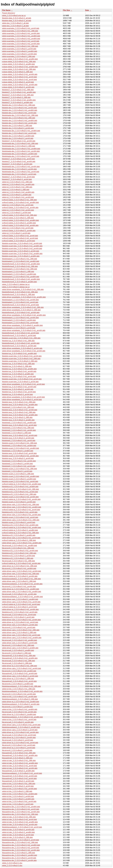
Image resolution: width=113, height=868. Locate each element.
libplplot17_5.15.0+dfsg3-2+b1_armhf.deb (18, 159)
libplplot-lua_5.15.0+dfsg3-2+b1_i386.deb (18, 341)
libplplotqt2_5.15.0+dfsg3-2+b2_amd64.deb (19, 446)
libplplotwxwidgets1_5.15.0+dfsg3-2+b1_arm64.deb (22, 584)
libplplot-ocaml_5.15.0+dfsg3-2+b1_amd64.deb (21, 448)
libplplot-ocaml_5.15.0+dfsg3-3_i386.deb (18, 474)
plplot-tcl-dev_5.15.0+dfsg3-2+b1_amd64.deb (20, 763)
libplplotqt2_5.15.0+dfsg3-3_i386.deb (17, 433)
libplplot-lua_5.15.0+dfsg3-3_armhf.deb (17, 394)
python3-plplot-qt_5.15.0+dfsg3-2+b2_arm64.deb (21, 563)
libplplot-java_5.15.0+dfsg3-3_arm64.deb (18, 438)
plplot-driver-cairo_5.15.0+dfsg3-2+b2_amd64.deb (22, 638)
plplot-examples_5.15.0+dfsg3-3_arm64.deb (19, 54)
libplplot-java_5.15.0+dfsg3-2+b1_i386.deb (19, 402)
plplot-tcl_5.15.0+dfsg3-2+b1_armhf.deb (18, 205)
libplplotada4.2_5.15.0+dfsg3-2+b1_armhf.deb (20, 302)
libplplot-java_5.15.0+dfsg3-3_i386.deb (17, 417)
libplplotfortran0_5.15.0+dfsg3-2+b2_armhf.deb (21, 333)
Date (87, 10)
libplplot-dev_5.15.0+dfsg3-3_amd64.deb (18, 136)
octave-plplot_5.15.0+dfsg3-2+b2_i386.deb (19, 69)
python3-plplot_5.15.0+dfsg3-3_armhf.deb (19, 241)
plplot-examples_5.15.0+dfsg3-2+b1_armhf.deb (21, 28)
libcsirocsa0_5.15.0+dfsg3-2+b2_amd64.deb (20, 640)
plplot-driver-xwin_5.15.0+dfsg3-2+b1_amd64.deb (22, 507)
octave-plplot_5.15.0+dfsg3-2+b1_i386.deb (19, 62)
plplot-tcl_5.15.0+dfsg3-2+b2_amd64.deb (18, 192)
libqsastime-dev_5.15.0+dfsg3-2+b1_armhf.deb (21, 809)
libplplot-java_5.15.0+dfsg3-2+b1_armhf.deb (19, 425)
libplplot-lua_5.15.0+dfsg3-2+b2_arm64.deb (19, 387)
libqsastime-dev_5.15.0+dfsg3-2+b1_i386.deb (20, 814)
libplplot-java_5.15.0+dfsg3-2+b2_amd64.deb (20, 415)
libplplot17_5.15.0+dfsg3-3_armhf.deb (17, 179)
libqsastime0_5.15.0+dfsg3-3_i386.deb (17, 758)
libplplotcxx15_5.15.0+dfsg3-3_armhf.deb (18, 617)
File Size (66, 10)
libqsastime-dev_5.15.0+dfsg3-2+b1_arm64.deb (21, 812)
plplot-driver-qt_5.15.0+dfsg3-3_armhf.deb (19, 748)
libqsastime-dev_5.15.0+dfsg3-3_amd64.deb (20, 855)
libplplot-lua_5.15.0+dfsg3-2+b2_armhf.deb (19, 392)
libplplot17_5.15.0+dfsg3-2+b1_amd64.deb (19, 92)
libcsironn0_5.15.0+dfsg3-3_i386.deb (17, 653)
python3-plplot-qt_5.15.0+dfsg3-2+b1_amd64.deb (21, 484)
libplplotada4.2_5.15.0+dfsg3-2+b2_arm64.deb (20, 318)
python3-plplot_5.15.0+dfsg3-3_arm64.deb (19, 231)
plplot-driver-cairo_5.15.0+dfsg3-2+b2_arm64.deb (22, 668)
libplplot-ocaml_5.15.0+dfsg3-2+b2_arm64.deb (20, 497)
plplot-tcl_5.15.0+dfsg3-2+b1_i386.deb (17, 182)
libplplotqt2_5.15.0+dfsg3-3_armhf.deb (17, 471)
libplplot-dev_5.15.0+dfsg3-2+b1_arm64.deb (19, 108)
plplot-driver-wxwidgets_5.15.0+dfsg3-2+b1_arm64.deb (24, 330)
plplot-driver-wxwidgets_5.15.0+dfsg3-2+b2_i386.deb (23, 307)
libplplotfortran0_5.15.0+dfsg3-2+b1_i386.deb (20, 266)
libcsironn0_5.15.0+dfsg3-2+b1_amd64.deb (19, 568)
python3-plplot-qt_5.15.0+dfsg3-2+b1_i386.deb (20, 489)
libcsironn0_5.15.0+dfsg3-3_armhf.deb (17, 750)
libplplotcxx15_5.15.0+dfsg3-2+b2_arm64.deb (20, 551)
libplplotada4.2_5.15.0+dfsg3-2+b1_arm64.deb (20, 300)
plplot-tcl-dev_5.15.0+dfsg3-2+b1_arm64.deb (20, 768)
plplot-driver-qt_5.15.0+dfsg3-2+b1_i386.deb (20, 566)
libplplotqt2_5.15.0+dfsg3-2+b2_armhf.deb (19, 466)
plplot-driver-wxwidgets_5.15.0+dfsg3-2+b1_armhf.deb (23, 384)
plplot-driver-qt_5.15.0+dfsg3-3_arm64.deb (19, 738)
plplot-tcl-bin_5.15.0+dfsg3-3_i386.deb (17, 791)
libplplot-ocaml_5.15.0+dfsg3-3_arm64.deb (19, 502)
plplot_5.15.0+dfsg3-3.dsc (12, 866)
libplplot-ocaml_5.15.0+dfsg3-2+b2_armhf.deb (20, 517)
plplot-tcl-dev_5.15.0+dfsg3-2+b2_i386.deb (19, 817)
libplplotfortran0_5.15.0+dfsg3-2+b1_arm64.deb (21, 313)
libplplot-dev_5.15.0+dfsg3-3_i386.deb (17, 126)
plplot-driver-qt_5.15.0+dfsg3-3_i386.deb (18, 679)
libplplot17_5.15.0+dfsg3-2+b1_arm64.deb (19, 141)
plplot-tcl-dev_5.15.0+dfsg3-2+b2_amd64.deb (20, 822)
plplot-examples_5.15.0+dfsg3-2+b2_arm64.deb (21, 44)
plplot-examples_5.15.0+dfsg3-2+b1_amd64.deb (21, 36)
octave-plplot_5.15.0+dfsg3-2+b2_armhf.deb (19, 80)
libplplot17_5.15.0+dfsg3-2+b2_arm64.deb (19, 161)
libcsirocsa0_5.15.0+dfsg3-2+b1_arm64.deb (19, 594)
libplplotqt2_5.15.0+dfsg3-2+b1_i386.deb (18, 407)
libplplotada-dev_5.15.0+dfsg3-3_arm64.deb (19, 169)
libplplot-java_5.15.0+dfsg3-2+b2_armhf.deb (19, 453)
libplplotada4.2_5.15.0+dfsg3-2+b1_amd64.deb (21, 261)
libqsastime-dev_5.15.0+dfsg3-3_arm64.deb (19, 860)
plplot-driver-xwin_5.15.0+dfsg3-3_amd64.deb (20, 599)
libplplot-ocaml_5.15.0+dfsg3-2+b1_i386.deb (20, 443)
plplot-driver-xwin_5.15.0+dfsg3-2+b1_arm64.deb (21, 515)
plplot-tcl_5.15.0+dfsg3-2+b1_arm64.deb (18, 197)
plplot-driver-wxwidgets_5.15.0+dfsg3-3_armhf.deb (22, 400)
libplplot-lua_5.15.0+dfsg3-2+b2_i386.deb (18, 364)
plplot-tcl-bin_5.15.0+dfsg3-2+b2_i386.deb (19, 784)
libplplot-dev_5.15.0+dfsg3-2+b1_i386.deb (19, 105)
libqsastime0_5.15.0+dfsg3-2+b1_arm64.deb (20, 673)
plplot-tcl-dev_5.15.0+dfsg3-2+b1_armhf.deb (19, 766)
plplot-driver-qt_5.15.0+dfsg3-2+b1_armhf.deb (20, 622)
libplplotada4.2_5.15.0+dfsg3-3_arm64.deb (19, 320)
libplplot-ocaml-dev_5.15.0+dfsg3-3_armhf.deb (20, 382)
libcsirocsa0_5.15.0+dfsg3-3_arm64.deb (18, 722)
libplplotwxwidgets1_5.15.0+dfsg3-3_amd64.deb (21, 727)
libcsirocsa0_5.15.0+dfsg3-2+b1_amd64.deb (20, 546)
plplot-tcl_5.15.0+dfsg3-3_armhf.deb (16, 233)
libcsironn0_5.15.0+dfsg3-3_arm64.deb (17, 707)
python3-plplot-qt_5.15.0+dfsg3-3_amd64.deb (20, 530)
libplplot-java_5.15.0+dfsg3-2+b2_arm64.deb (20, 435)
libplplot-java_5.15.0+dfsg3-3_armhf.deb (18, 458)
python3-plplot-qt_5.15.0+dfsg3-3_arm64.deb (20, 576)
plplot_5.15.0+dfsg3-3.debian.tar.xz (16, 287)
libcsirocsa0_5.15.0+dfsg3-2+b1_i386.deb (18, 561)
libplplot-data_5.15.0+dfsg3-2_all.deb (17, 18)
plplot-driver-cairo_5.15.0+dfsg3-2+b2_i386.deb (21, 630)
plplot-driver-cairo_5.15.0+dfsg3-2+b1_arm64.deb (22, 571)
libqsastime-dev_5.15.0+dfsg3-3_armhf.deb (19, 858)
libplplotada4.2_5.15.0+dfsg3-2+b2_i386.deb (20, 269)
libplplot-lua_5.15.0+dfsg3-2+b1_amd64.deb (19, 354)
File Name (6, 10)
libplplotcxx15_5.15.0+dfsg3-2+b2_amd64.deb (20, 525)
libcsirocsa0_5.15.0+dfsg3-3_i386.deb (17, 663)
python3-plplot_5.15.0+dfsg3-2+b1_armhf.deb (20, 236)
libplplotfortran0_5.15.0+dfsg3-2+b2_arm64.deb (21, 343)
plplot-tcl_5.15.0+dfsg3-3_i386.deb (16, 190)
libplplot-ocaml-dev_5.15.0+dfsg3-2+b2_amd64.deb (22, 254)
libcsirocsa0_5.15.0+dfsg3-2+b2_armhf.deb (19, 735)
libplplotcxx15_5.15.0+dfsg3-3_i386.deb (18, 558)
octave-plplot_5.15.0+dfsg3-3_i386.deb (17, 72)
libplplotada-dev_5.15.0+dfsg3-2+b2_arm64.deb (21, 167)
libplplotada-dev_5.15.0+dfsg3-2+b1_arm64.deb (21, 151)
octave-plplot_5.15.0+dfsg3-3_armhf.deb (18, 82)
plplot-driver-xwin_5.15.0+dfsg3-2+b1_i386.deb (21, 505)
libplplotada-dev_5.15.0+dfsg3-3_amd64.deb (20, 154)
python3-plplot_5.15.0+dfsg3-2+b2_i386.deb (19, 215)
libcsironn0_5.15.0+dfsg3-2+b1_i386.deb (18, 548)
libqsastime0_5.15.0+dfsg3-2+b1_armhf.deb (19, 681)
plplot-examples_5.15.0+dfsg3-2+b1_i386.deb (20, 31)
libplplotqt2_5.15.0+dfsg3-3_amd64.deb (18, 451)
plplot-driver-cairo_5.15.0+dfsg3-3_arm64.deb (20, 676)
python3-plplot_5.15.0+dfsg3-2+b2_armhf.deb (20, 238)
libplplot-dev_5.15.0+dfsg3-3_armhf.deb (18, 138)
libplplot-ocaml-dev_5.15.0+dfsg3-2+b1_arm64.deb (22, 243)
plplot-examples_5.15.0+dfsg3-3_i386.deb (19, 56)
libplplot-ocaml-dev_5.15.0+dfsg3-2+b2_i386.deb (21, 359)
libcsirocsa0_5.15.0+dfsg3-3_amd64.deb (18, 650)
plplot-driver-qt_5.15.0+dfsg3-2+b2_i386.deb (20, 666)
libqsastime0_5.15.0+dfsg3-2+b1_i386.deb (19, 656)
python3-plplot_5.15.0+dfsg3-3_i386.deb (18, 218)
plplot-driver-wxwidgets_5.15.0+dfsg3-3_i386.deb (21, 310)
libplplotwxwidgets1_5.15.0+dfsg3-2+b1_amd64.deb (22, 597)
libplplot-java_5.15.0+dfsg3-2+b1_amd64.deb (20, 405)
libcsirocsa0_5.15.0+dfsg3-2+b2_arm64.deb (19, 712)
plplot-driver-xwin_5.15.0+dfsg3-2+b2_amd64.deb (22, 592)
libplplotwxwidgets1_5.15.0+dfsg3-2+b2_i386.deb (21, 686)
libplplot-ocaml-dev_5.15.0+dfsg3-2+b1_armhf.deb (22, 356)
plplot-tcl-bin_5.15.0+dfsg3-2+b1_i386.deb (19, 689)
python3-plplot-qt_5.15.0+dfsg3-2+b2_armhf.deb (21, 604)
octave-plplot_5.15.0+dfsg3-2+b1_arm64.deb (20, 74)
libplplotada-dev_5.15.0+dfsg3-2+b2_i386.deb (20, 143)
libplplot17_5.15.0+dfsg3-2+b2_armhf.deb (18, 177)
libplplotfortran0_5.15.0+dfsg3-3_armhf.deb (19, 336)
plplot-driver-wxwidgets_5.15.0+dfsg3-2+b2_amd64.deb (24, 315)
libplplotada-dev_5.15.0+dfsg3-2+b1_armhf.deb (21, 156)
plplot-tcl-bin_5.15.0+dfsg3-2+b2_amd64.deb (20, 794)
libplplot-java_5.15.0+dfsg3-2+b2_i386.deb (19, 412)
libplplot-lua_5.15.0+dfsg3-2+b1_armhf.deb (19, 376)
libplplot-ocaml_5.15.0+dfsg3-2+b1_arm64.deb (20, 456)
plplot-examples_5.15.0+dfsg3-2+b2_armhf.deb (21, 41)
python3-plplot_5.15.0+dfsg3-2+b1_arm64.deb (20, 208)
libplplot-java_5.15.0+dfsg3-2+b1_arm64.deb (20, 410)
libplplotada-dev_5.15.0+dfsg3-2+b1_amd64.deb (21, 131)
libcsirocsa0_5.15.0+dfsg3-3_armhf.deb (18, 740)
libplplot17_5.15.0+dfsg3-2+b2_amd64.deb (19, 100)
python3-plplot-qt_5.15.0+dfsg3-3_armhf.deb (20, 607)
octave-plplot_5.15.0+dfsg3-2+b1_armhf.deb (19, 77)
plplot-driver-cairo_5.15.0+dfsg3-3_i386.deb (19, 633)
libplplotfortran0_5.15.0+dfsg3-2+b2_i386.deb (20, 292)
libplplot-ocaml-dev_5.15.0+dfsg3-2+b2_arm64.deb (22, 248)
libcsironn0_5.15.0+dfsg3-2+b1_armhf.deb (19, 627)
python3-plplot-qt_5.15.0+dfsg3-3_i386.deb (19, 540)
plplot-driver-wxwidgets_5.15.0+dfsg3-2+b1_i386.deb (23, 289)
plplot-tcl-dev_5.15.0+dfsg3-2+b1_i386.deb (19, 761)
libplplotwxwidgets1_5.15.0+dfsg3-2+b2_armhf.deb (22, 827)
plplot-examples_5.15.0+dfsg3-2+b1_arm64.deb (21, 33)
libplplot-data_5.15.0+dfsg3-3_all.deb (17, 21)
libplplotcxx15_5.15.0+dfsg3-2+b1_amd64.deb (20, 487)
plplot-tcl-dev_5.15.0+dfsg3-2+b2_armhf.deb (19, 819)
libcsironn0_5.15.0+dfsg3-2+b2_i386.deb (18, 645)
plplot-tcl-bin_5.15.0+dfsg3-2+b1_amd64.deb (20, 709)
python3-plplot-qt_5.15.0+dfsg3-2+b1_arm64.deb (21, 499)
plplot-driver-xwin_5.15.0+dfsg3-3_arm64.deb (20, 625)
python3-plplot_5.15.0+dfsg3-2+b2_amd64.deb (20, 220)
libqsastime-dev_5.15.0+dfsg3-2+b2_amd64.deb (21, 845)
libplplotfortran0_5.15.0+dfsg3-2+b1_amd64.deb (21, 264)
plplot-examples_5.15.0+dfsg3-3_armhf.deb (19, 49)
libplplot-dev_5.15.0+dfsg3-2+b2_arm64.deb (19, 123)
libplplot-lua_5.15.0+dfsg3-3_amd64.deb (18, 374)
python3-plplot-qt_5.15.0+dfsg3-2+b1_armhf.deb (21, 510)
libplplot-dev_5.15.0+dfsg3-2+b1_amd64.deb (20, 110)
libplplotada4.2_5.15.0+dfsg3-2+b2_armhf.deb (20, 323)
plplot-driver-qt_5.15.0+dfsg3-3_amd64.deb (19, 714)
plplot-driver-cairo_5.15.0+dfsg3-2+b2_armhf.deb (21, 725)
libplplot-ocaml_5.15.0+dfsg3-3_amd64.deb (19, 479)
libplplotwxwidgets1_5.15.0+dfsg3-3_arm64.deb (21, 704)
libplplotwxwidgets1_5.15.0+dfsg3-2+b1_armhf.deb (22, 773)
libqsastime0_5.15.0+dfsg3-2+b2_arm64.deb (20, 776)
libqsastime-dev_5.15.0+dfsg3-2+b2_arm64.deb (21, 850)
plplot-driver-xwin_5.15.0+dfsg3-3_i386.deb (19, 581)
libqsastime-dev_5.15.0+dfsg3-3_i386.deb (19, 853)
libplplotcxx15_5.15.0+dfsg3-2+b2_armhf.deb (20, 612)
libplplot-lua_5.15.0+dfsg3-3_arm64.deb (18, 389)
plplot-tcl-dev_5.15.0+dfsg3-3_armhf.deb (18, 835)
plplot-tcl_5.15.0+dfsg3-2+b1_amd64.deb (18, 184)
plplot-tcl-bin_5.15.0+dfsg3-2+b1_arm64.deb (19, 697)
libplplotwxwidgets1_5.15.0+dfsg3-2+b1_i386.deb (21, 579)
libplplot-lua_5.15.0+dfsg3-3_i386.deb (17, 366)
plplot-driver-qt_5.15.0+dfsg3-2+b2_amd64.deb (21, 702)
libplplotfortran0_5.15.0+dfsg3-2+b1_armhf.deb (21, 305)
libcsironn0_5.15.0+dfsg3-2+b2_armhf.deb (19, 745)
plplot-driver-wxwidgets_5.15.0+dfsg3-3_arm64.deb (22, 348)
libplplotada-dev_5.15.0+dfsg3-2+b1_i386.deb (20, 115)
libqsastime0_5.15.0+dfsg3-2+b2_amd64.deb (20, 755)
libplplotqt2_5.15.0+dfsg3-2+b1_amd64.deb (19, 423)
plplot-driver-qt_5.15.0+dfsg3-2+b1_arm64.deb (20, 609)
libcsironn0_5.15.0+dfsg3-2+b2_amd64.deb (19, 671)
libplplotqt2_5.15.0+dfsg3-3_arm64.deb (17, 464)
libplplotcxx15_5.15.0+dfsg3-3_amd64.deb (19, 535)
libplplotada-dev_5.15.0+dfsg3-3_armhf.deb (19, 174)
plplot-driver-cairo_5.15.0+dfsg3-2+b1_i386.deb (21, 520)
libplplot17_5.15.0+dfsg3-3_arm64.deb (17, 164)
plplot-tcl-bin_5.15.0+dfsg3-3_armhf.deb (18, 804)
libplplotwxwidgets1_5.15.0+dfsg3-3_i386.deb (20, 699)
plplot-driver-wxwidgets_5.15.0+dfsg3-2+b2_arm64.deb (24, 351)
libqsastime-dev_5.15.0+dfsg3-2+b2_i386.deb (20, 842)
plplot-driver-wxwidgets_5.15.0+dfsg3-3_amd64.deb (22, 325)
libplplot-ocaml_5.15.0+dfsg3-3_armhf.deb (19, 522)
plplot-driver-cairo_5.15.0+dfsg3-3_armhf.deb (20, 730)
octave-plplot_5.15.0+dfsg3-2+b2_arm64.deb (20, 85)
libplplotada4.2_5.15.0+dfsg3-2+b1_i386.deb (20, 259)
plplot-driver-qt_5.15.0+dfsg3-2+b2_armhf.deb (20, 743)
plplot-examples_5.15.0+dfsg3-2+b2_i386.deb (20, 46)
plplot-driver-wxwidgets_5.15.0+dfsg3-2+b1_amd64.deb (24, 297)
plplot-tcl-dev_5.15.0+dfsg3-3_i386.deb (17, 837)
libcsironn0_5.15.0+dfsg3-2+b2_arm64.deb (19, 694)
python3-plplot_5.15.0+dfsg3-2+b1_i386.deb (19, 200)
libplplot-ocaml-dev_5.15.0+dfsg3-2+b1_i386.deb (21, 338)
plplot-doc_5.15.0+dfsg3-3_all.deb (15, 26)
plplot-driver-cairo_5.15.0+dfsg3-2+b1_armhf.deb (21, 602)
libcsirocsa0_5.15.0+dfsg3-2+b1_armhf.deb (19, 615)
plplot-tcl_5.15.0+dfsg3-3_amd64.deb (17, 195)
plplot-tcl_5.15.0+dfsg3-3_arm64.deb (16, 213)
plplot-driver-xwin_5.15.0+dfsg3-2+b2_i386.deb (21, 574)
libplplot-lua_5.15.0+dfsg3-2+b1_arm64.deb (19, 371)
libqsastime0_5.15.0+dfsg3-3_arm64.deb (18, 781)
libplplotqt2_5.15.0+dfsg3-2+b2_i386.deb (18, 428)
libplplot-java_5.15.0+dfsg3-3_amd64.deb (18, 420)
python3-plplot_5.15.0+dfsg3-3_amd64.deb (19, 223)
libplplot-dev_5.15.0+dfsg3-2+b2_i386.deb (19, 118)
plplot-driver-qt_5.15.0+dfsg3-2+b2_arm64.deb (20, 732)
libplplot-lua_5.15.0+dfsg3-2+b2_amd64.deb (19, 369)
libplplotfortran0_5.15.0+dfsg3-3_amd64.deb (19, 282)
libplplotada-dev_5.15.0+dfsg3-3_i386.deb (19, 146)
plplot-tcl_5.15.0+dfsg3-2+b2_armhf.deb (18, 228)
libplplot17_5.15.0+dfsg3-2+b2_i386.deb (18, 95)
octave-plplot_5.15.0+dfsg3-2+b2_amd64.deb (20, 67)
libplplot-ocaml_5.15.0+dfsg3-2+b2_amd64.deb (21, 476)
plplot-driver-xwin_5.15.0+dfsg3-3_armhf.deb (20, 643)
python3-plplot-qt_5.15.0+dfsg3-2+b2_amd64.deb (21, 528)
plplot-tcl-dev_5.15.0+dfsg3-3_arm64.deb (18, 830)
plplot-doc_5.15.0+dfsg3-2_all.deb (15, 23)
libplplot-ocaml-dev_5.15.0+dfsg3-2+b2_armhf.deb (22, 379)
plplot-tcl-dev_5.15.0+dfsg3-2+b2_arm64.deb (20, 825)
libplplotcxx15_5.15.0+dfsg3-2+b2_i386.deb (19, 553)
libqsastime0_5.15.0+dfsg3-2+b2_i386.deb (19, 753)
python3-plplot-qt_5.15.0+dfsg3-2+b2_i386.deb (20, 533)
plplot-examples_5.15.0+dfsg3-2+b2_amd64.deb (21, 39)
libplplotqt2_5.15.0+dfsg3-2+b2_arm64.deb (19, 461)
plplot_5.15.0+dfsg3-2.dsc (12, 863)
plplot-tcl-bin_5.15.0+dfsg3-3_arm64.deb (18, 796)
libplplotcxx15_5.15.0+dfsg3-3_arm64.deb (19, 556)
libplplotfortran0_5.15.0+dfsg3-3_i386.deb (18, 295)
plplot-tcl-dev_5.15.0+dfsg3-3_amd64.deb (18, 832)
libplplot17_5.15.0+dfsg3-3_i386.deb (16, 97)
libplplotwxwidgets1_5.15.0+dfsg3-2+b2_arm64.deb (22, 691)
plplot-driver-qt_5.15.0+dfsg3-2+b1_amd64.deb (21, 589)
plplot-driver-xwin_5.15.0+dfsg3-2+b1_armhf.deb (21, 538)
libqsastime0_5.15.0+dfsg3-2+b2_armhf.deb (19, 779)
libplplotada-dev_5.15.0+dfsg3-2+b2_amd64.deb (21, 149)
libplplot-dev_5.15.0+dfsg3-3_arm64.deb (18, 128)
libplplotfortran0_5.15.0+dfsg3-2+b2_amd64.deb (21, 279)
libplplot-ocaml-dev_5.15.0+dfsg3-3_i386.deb (20, 361)
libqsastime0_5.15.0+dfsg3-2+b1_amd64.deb (20, 658)
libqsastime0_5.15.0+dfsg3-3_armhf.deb (18, 786)
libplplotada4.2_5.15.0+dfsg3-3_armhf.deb (19, 328)
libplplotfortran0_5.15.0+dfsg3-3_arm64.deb (19, 346)
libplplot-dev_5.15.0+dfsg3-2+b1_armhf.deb (19, 113)
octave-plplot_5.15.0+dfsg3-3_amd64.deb (18, 64)
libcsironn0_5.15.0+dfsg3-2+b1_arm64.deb (19, 586)
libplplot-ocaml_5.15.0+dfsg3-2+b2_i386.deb (20, 469)
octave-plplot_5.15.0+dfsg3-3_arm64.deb (18, 87)
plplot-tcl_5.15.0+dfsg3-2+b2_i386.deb (17, 187)
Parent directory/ (9, 13)
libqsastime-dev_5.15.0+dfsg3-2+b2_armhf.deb (21, 848)
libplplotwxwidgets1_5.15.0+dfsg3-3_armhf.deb (21, 840)
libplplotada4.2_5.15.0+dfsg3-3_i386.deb (18, 272)
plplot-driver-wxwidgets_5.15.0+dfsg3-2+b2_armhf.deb (23, 397)
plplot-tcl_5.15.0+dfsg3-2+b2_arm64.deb (18, 210)
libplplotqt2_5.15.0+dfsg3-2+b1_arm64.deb (19, 430)
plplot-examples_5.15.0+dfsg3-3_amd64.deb (20, 51)
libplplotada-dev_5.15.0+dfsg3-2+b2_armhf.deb (21, 172)
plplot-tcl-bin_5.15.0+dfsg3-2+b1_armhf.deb (19, 720)
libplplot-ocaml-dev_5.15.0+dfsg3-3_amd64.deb (21, 256)
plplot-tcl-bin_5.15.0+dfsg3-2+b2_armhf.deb (19, 801)
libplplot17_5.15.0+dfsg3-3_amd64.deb (17, 103)
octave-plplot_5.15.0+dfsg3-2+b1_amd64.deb (20, 59)
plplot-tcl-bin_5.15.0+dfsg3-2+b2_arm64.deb (19, 789)
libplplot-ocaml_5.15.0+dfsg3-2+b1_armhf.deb (20, 481)
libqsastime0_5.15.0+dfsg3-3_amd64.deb (18, 771)
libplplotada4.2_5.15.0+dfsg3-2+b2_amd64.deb (21, 277)
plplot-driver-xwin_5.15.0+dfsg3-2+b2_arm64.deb (21, 620)
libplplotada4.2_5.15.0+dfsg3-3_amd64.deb (19, 274)
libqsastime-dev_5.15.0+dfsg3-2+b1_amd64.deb (21, 807)
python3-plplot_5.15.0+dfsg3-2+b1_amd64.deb (20, 202)
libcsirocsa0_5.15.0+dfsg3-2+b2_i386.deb (18, 661)
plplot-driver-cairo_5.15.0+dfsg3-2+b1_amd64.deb (22, 543)
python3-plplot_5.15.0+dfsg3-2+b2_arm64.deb (20, 225)
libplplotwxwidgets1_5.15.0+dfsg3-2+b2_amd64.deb (22, 717)
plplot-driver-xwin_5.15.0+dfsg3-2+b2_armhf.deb (21, 635)
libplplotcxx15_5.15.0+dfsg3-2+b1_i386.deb (19, 494)
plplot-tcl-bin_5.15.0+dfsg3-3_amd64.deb (18, 799)
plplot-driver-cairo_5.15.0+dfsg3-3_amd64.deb (20, 648)
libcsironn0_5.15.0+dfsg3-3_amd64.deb (18, 684)
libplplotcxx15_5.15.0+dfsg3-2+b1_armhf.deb (20, 512)
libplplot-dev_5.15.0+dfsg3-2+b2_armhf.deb (19, 133)
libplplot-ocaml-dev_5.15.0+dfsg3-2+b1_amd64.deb (22, 246)
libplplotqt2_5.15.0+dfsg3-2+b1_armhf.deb (19, 441)
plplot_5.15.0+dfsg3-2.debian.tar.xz (16, 284)
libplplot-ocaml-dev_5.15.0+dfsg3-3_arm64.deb (21, 251)
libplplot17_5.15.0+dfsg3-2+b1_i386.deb (18, 90)
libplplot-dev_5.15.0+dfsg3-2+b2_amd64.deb (20, 121)
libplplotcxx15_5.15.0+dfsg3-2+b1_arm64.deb (20, 492)
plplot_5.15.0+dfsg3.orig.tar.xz (14, 16)
